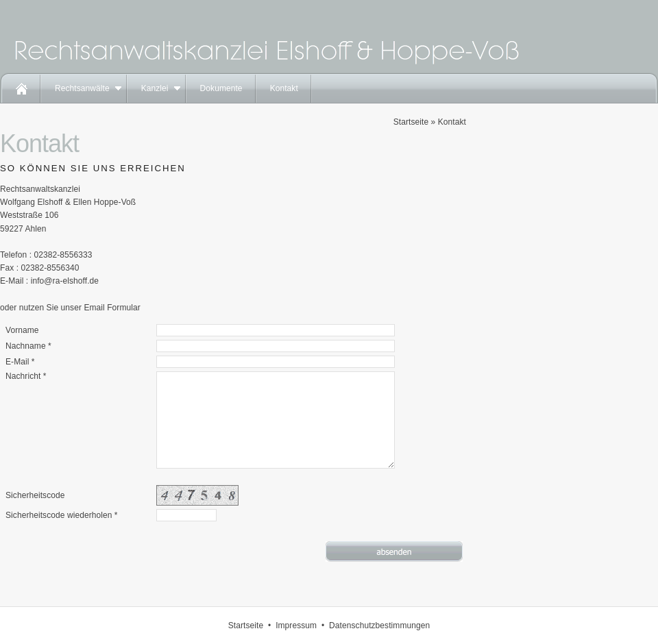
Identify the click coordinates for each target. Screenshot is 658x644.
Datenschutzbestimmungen (379, 626)
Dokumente (221, 88)
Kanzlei (155, 88)
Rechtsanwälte (82, 88)
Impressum (296, 626)
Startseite (411, 122)
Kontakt (284, 88)
